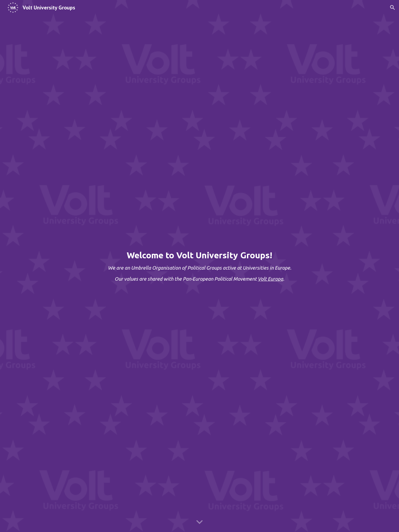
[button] (393, 8)
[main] (200, 266)
